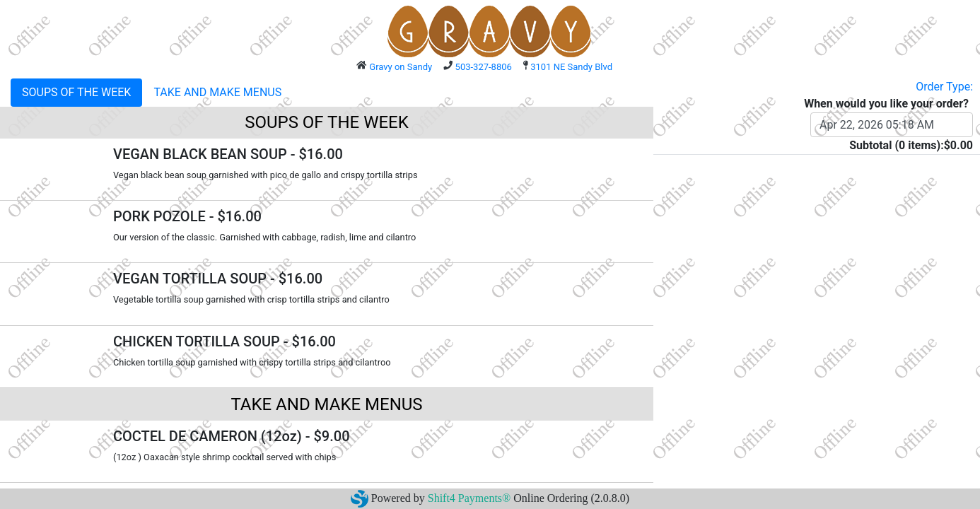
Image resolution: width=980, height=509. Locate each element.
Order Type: (944, 87)
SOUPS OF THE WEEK (76, 92)
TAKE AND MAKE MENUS (217, 92)
